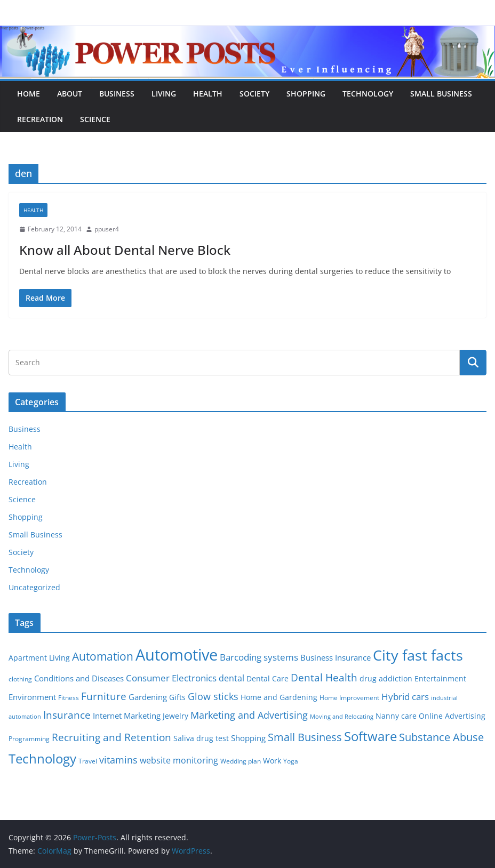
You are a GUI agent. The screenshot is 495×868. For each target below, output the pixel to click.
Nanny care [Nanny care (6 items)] (396, 716)
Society (254, 94)
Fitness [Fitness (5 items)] (69, 698)
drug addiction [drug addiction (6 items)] (386, 679)
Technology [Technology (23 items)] (42, 759)
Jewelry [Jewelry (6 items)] (175, 716)
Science (95, 119)
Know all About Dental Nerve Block (125, 250)
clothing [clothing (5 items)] (20, 679)
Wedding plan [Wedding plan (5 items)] (241, 761)
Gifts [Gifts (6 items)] (177, 697)
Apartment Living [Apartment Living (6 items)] (39, 658)
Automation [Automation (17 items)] (103, 656)
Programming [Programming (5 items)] (29, 739)
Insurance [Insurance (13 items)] (67, 715)
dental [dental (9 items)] (231, 678)
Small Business (441, 94)
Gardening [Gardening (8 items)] (148, 697)
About (70, 94)
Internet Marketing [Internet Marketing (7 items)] (127, 716)
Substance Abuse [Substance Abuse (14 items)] (441, 737)
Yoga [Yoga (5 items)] (291, 761)
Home (29, 94)
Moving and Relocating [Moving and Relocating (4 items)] (342, 717)
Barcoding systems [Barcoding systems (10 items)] (259, 657)
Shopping (306, 94)
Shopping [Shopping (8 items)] (248, 738)
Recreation (40, 119)
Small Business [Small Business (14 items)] (305, 737)
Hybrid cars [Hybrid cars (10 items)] (405, 697)
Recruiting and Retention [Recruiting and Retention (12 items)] (111, 737)
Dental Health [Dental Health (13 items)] (324, 677)
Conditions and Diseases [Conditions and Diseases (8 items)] (79, 678)
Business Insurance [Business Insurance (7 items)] (336, 657)
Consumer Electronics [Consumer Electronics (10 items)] (171, 678)
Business (117, 94)
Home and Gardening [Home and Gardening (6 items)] (279, 697)
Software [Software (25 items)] (370, 736)
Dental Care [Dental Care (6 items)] (268, 679)
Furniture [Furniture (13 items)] (104, 696)
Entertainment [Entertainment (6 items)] (440, 679)
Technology (368, 94)
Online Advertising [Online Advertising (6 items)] (452, 716)
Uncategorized (34, 587)
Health (208, 94)
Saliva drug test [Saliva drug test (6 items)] (201, 738)
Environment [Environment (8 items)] (32, 697)
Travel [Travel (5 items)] (88, 761)
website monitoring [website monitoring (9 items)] (179, 760)
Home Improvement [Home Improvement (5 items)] (349, 698)
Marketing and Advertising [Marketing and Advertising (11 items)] (249, 715)
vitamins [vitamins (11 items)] (118, 760)
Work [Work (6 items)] (272, 761)
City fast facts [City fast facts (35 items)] (418, 655)
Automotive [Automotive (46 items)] (177, 655)
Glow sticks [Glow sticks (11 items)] (213, 696)
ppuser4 (107, 229)
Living (164, 94)
